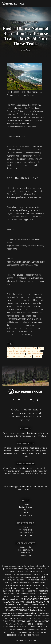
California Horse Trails (16, 354)
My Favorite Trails (26, 530)
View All (26, 527)
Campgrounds (25, 547)
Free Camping (26, 555)
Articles (26, 510)
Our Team (25, 504)
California (38, 357)
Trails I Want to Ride (25, 533)
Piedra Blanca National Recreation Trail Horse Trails (25, 350)
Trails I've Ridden (25, 535)
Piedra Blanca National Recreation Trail (22, 348)
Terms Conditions (26, 515)
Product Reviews (25, 507)
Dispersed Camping (26, 550)
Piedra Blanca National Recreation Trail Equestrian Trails (25, 355)
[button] (13, 400)
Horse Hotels (26, 553)
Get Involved (25, 513)
